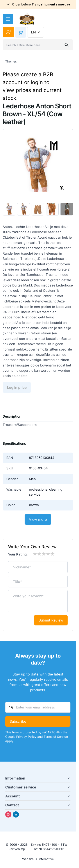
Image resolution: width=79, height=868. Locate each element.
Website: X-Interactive (38, 859)
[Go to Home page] (27, 19)
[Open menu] (8, 19)
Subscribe (18, 721)
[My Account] (8, 32)
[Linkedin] (16, 814)
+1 (67, 209)
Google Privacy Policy (21, 737)
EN (36, 32)
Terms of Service (56, 737)
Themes (11, 61)
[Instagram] (8, 814)
